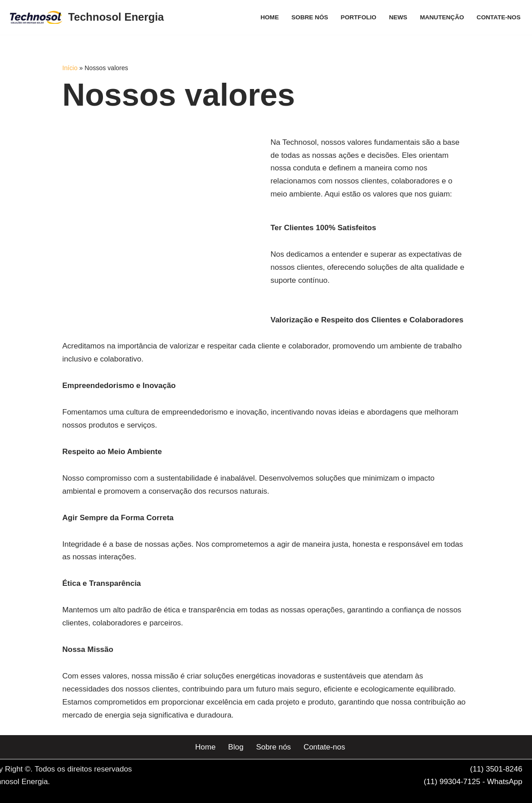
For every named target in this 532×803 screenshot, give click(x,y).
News (398, 17)
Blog (236, 747)
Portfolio (359, 17)
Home (270, 17)
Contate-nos (499, 17)
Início (70, 68)
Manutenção (442, 17)
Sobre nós (310, 17)
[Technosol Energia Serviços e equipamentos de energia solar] (87, 17)
